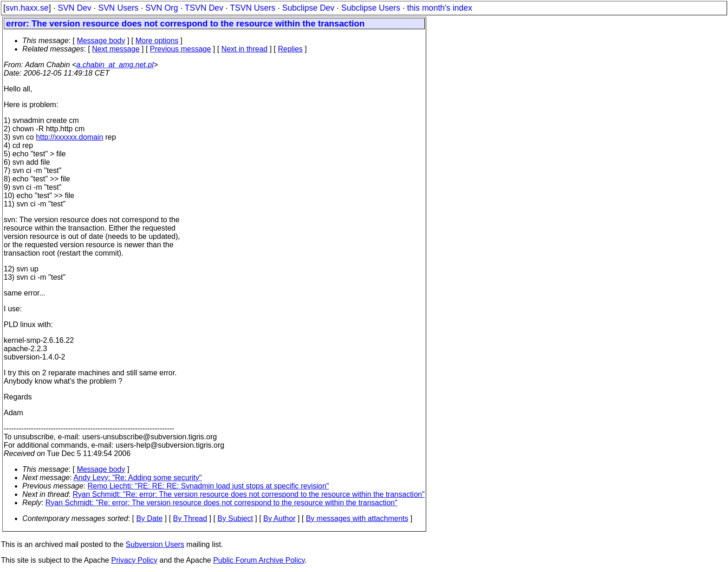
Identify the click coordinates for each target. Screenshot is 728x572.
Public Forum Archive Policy (259, 560)
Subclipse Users (371, 8)
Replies (290, 49)
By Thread (190, 518)
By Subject (235, 518)
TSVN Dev (204, 8)
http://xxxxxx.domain (69, 137)
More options (157, 41)
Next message (116, 49)
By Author (279, 518)
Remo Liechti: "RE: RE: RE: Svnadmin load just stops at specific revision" (208, 486)
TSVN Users (253, 8)
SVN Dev (74, 8)
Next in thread (245, 49)
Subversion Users (155, 544)
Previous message (181, 49)
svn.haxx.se (27, 8)
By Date (149, 518)
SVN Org (162, 8)
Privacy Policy (134, 560)
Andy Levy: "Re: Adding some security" (137, 478)
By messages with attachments (357, 518)
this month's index (440, 8)
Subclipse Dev (308, 8)
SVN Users (118, 8)
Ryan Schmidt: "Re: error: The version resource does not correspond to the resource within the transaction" (249, 494)
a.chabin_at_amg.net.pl (115, 65)
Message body (101, 41)
